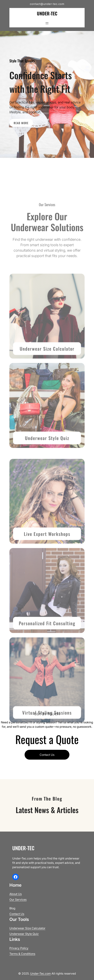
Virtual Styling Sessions (47, 731)
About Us (16, 894)
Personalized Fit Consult (44, 642)
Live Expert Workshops (47, 553)
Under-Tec (47, 13)
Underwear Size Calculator (47, 368)
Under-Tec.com (40, 973)
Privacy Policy (19, 948)
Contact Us (47, 755)
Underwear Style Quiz (47, 457)
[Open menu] (47, 23)
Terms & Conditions (22, 954)
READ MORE (21, 123)
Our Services (18, 900)
